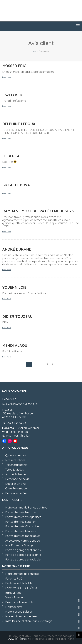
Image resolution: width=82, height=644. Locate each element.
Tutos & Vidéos (15, 470)
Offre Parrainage (16, 488)
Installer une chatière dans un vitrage (29, 621)
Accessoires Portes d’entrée (23, 541)
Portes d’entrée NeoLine (20, 512)
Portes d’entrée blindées (20, 531)
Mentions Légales (43, 639)
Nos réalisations (15, 460)
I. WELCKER (12, 95)
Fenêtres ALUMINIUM (19, 583)
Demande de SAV (16, 493)
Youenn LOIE (14, 287)
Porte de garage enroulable (23, 559)
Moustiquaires (14, 607)
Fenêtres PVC (14, 579)
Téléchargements (16, 465)
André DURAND (17, 249)
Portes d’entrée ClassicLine (22, 526)
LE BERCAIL (12, 156)
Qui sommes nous (17, 455)
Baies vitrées (13, 593)
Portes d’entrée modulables (23, 536)
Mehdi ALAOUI (15, 345)
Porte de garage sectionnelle (23, 550)
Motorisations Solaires (19, 612)
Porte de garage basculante (23, 555)
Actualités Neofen (16, 474)
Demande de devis (17, 479)
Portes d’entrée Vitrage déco (23, 517)
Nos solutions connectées (21, 616)
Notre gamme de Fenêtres (22, 574)
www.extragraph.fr (19, 639)
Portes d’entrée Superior (21, 522)
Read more (7, 77)
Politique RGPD (65, 639)
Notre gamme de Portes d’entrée (26, 508)
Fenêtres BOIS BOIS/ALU (21, 588)
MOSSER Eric (14, 66)
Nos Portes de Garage (19, 545)
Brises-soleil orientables (20, 602)
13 (47, 364)
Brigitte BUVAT (17, 185)
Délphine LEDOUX (19, 124)
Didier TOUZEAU (17, 316)
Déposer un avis (15, 484)
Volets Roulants (15, 597)
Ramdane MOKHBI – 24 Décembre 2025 (38, 211)
